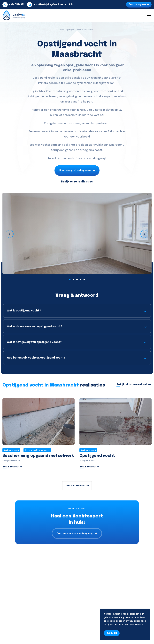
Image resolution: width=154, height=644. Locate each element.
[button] (70, 279)
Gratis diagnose (139, 5)
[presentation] (10, 234)
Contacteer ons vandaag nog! (77, 533)
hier (123, 132)
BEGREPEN (112, 633)
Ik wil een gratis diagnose (77, 170)
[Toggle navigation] (149, 15)
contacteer (74, 158)
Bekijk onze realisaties (77, 182)
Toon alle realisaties (77, 486)
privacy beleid (133, 621)
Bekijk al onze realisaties (134, 385)
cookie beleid (115, 621)
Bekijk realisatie (12, 467)
